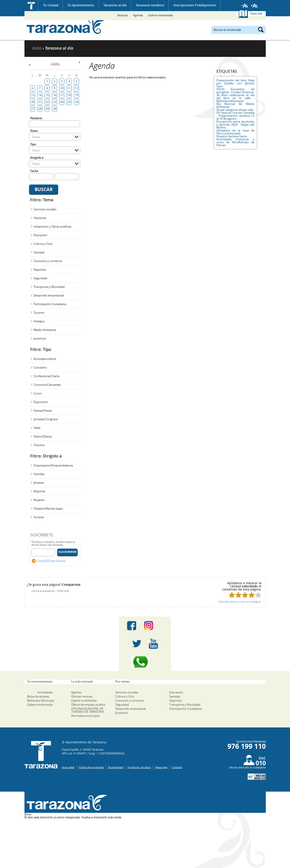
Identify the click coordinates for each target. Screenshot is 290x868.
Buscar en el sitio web (227, 29)
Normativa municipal (85, 716)
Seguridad (40, 278)
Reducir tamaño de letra (245, 6)
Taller (37, 428)
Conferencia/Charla (46, 376)
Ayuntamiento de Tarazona (66, 26)
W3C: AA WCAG (257, 777)
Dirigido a (37, 158)
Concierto (40, 367)
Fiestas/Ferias (43, 411)
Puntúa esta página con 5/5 (258, 595)
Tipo (33, 145)
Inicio (31, 6)
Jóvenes (39, 483)
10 (62, 88)
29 (47, 109)
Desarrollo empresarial (49, 295)
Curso (37, 393)
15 (47, 95)
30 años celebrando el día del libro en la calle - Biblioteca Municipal (235, 98)
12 (77, 88)
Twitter (137, 644)
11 (69, 88)
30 (55, 109)
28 (40, 109)
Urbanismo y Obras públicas (52, 226)
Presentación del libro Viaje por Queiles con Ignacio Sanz (235, 83)
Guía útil (256, 13)
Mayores (39, 491)
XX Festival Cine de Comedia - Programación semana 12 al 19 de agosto (235, 116)
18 (69, 95)
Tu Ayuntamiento (81, 5)
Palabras (36, 118)
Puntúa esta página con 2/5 (238, 595)
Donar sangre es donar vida (235, 110)
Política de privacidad (91, 767)
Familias (39, 474)
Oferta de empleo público (88, 705)
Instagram (153, 626)
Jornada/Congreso (46, 419)
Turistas (39, 517)
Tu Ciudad (51, 5)
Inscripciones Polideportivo (195, 5)
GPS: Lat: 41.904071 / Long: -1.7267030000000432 (93, 753)
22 (47, 102)
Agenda (138, 15)
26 (77, 102)
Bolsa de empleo (38, 696)
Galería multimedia (161, 15)
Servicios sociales (45, 209)
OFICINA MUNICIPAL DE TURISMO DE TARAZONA (87, 710)
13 (33, 95)
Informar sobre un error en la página (240, 602)
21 (40, 102)
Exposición (41, 402)
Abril (56, 64)
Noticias (123, 15)
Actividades (45, 692)
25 (69, 102)
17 (62, 95)
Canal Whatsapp (145, 662)
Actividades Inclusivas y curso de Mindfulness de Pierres (235, 142)
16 (55, 95)
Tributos (39, 445)
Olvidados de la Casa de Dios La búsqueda (235, 132)
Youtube (153, 644)
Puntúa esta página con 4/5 (252, 595)
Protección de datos (139, 767)
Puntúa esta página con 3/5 (245, 595)
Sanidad (39, 252)
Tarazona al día (115, 5)
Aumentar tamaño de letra (254, 6)
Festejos (39, 321)
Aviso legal (68, 767)
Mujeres (39, 500)
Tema (34, 131)
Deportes (40, 270)
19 (77, 95)
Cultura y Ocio (43, 244)
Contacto (177, 767)
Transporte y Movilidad (49, 287)
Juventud (40, 338)
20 (33, 102)
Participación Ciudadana (50, 304)
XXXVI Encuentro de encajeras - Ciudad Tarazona (235, 91)
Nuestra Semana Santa (232, 136)
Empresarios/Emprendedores (53, 465)
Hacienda (40, 218)
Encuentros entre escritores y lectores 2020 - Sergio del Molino (235, 124)
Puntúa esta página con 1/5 (232, 595)
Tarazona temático (150, 5)
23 (55, 102)
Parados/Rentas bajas (48, 508)
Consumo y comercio (48, 261)
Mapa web (161, 767)
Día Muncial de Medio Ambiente (235, 105)
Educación (40, 235)
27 (33, 109)
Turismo (39, 313)
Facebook (132, 626)
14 (40, 95)
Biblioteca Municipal (41, 700)
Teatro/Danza (43, 436)
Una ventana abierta (66, 803)
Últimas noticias (82, 696)
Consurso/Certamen (47, 385)
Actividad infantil (45, 359)
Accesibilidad (116, 767)
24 (62, 102)
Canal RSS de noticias (51, 561)
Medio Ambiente (45, 330)
